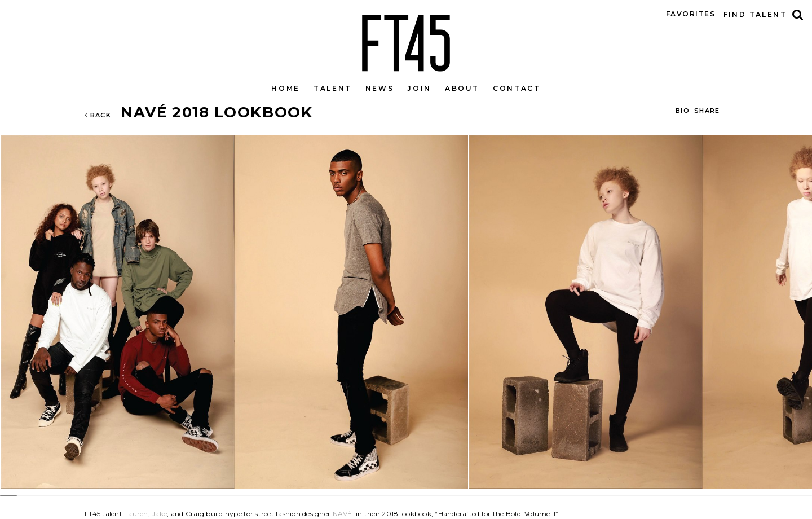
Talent (333, 88)
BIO (683, 111)
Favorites (690, 14)
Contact (517, 88)
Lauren (136, 514)
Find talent (755, 14)
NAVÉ (343, 514)
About (462, 88)
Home (286, 88)
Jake (159, 514)
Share (707, 111)
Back (98, 115)
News (380, 88)
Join (419, 88)
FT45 (406, 41)
